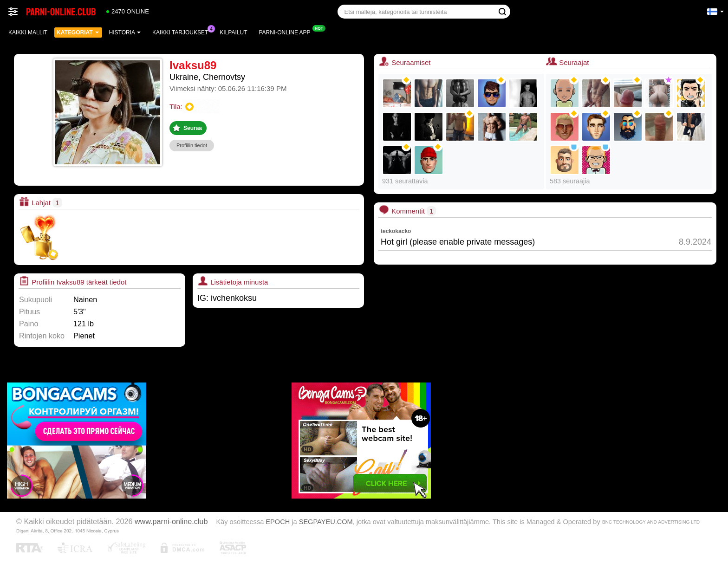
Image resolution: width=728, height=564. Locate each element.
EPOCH (278, 522)
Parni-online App (287, 32)
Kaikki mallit (28, 32)
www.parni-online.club (171, 521)
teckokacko (396, 231)
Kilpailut (233, 32)
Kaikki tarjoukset (182, 32)
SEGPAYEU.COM (326, 522)
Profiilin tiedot (192, 145)
